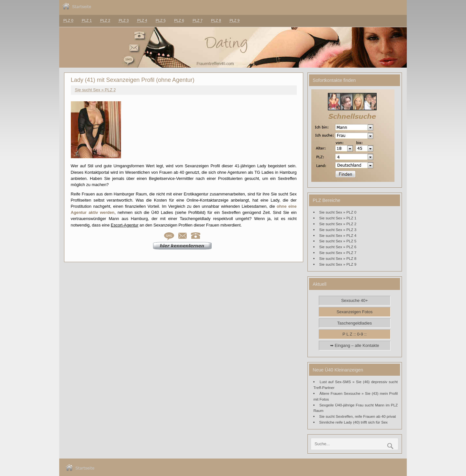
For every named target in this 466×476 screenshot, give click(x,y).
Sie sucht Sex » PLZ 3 (338, 230)
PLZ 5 (161, 20)
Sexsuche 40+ (355, 300)
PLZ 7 (198, 20)
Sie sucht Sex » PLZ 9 (338, 264)
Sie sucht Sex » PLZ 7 (338, 253)
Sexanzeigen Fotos (355, 312)
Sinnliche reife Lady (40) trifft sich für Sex (353, 422)
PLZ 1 (87, 20)
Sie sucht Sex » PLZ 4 (338, 235)
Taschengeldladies (355, 323)
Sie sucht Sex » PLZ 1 (338, 218)
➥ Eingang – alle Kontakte (355, 345)
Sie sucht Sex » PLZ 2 (95, 90)
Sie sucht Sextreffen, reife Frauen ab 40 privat (357, 416)
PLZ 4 (142, 20)
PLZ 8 (216, 20)
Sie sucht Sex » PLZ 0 (338, 212)
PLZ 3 (124, 20)
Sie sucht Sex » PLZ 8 (338, 258)
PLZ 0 (68, 20)
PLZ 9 (234, 20)
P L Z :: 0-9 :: (354, 334)
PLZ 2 (105, 20)
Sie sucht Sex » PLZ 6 (338, 247)
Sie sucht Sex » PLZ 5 (338, 241)
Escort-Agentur (124, 225)
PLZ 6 (179, 20)
